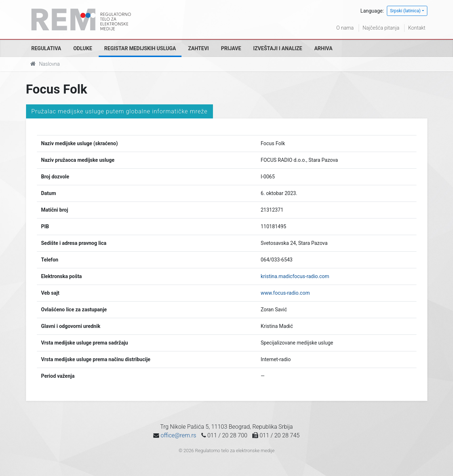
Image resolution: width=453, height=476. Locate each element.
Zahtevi (198, 48)
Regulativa (46, 48)
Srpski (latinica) (405, 11)
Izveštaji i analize (277, 48)
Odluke (83, 48)
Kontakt (417, 28)
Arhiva (323, 48)
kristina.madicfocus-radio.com (295, 276)
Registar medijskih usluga (140, 48)
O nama (345, 28)
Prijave (231, 48)
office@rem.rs (178, 435)
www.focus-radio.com (285, 293)
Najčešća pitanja (381, 28)
